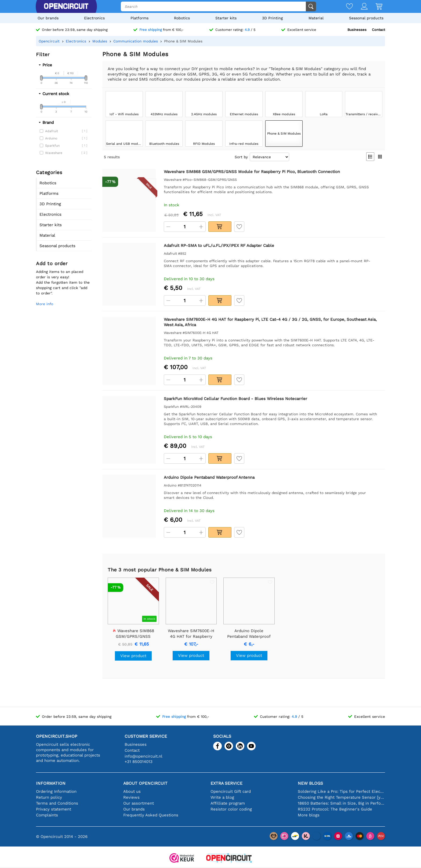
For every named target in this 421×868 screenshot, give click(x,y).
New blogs (310, 783)
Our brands (48, 18)
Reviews (131, 797)
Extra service (226, 783)
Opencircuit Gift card (231, 791)
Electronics (94, 18)
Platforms (139, 18)
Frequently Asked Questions (151, 815)
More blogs (309, 815)
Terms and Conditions (57, 803)
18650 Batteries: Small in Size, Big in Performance (341, 803)
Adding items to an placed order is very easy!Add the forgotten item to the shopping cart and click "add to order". (63, 282)
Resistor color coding (231, 809)
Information (51, 783)
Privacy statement (54, 809)
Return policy (49, 797)
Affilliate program (228, 803)
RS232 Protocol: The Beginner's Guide (335, 809)
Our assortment (139, 803)
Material (316, 18)
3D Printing (272, 18)
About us (132, 791)
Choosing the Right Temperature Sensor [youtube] (341, 797)
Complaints (47, 815)
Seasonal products (366, 18)
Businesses (357, 30)
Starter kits (226, 18)
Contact (378, 30)
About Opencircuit (145, 783)
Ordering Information (56, 791)
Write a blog (222, 797)
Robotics (182, 18)
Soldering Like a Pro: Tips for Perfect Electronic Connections (341, 791)
